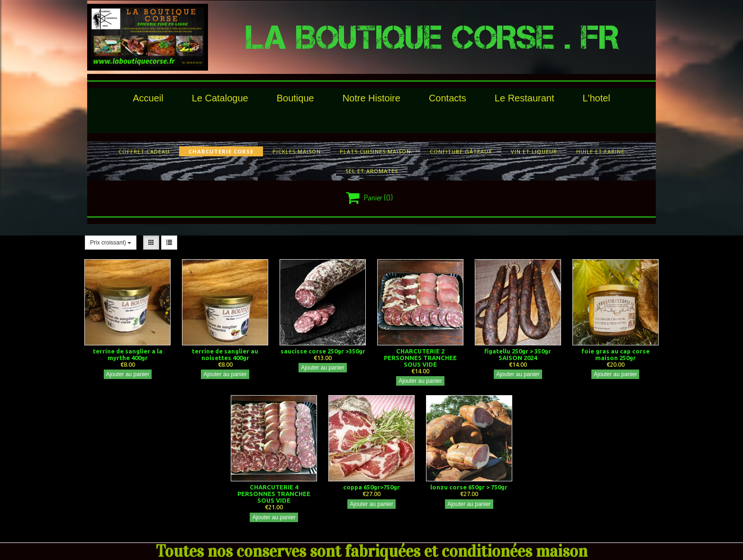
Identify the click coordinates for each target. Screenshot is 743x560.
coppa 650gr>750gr (371, 487)
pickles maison (297, 151)
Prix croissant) (111, 243)
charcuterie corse (221, 151)
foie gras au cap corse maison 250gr (616, 354)
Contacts (448, 98)
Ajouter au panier (128, 374)
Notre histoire (371, 98)
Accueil (148, 98)
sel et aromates (372, 171)
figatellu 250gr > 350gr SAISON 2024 (518, 354)
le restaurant (525, 98)
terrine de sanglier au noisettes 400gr (225, 354)
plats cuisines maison (375, 151)
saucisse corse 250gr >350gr (323, 351)
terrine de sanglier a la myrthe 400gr (128, 354)
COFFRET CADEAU (144, 151)
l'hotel (596, 98)
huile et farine (600, 151)
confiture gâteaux (461, 151)
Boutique (295, 98)
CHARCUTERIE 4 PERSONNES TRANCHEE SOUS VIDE (274, 494)
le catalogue (220, 98)
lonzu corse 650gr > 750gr (469, 487)
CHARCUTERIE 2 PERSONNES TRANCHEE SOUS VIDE (420, 358)
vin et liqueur (534, 151)
